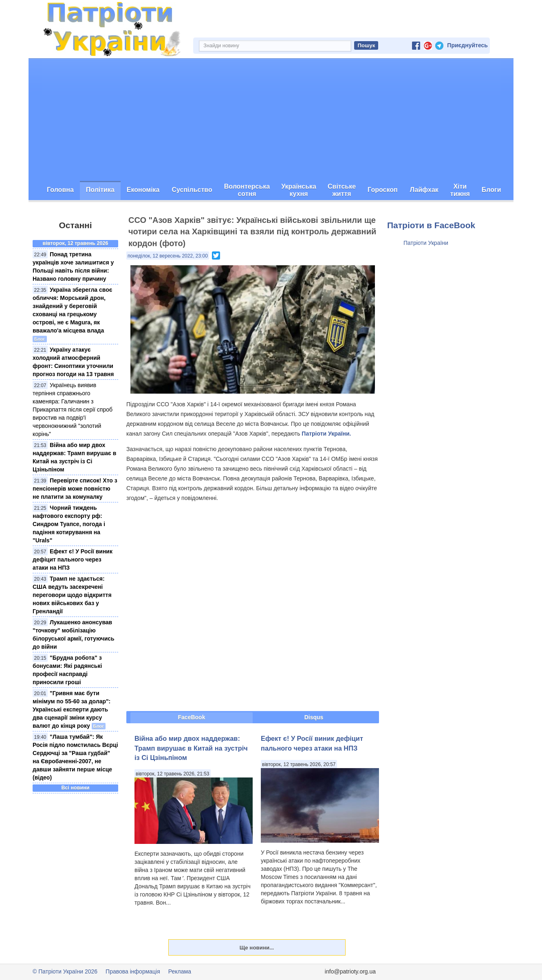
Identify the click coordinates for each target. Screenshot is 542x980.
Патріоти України (426, 243)
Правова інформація (133, 971)
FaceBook (192, 717)
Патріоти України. (326, 434)
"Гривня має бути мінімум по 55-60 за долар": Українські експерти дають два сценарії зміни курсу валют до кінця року (72, 709)
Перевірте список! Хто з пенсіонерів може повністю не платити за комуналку (75, 489)
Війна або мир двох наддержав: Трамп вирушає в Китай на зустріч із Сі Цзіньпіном (191, 748)
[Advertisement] (271, 120)
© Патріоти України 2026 (65, 971)
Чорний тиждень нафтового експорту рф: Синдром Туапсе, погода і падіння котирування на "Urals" (69, 524)
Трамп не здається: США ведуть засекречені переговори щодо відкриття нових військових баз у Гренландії (72, 595)
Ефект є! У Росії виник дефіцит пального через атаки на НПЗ (73, 559)
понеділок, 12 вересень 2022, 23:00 (168, 256)
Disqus (314, 717)
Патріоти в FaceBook (431, 225)
